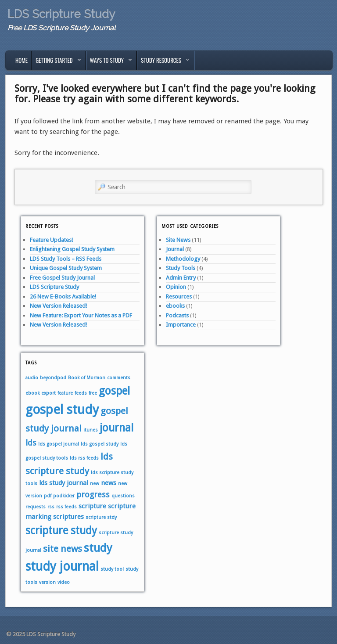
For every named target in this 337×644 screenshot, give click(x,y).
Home (22, 60)
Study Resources (163, 62)
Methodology (183, 259)
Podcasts (177, 315)
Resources (179, 297)
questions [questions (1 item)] (123, 496)
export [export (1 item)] (48, 393)
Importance (181, 325)
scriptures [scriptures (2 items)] (68, 517)
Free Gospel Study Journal (62, 278)
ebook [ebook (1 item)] (32, 393)
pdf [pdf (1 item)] (48, 496)
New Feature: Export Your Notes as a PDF (81, 315)
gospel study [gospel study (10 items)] (62, 410)
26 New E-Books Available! (63, 297)
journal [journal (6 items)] (117, 428)
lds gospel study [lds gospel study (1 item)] (100, 444)
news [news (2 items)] (109, 483)
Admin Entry (181, 278)
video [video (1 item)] (64, 582)
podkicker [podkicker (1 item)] (64, 496)
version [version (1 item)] (47, 582)
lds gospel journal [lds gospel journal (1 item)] (59, 444)
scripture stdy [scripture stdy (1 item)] (101, 517)
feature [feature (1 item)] (65, 393)
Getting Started (57, 62)
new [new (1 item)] (95, 484)
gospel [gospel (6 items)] (114, 391)
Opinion (176, 287)
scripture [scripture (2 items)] (92, 506)
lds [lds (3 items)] (31, 443)
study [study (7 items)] (98, 548)
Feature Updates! (51, 240)
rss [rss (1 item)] (51, 507)
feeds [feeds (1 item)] (81, 393)
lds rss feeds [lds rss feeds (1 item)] (84, 458)
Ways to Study (109, 62)
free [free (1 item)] (93, 393)
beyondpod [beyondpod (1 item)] (53, 378)
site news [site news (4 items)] (63, 549)
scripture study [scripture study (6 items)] (61, 531)
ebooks (175, 306)
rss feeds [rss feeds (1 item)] (66, 507)
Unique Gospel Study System (66, 268)
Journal (175, 249)
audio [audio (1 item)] (32, 378)
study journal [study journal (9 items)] (62, 567)
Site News (178, 240)
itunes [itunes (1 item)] (91, 430)
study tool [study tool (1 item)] (112, 569)
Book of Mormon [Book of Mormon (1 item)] (87, 378)
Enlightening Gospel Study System (72, 249)
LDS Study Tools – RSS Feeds (66, 259)
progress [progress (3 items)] (93, 495)
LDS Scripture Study (61, 14)
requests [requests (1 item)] (36, 507)
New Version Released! (58, 306)
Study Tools (181, 268)
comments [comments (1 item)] (119, 378)
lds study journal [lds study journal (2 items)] (64, 483)
